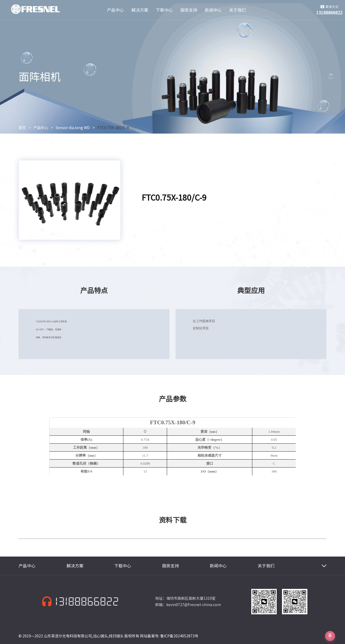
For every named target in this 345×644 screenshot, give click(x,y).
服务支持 (189, 10)
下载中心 (164, 10)
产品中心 (115, 10)
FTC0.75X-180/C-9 (113, 128)
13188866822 (87, 602)
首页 (22, 128)
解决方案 (140, 10)
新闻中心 (213, 10)
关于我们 (238, 10)
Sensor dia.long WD (73, 128)
